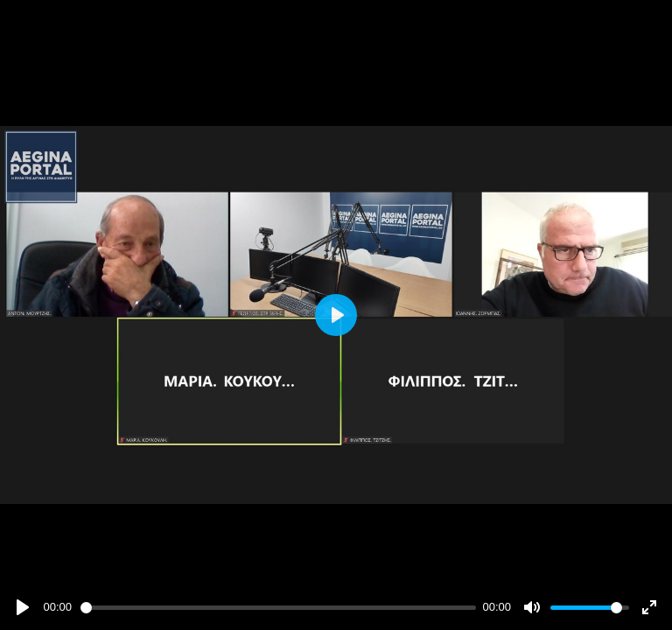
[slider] (278, 608)
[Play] (23, 607)
